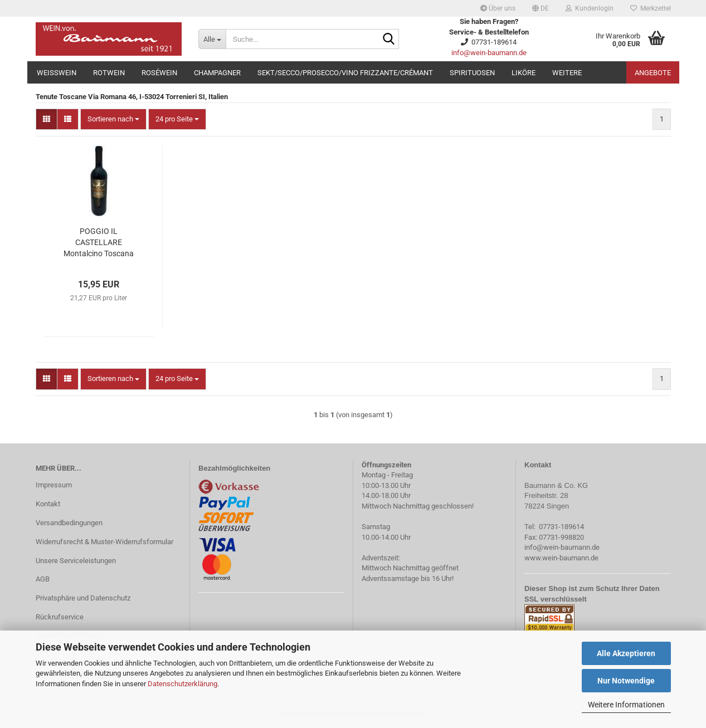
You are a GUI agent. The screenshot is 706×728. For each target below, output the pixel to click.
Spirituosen (472, 73)
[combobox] (113, 119)
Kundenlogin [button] (590, 8)
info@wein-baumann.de (489, 53)
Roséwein (159, 73)
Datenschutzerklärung (182, 684)
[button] (541, 8)
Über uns (498, 8)
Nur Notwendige (626, 681)
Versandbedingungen (69, 523)
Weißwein (57, 73)
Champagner (217, 73)
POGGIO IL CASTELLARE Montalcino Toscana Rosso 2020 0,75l (99, 243)
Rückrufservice (60, 617)
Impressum (54, 485)
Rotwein (109, 73)
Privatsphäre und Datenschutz (83, 598)
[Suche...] (212, 39)
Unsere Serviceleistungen (76, 561)
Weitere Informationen (626, 705)
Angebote (653, 73)
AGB (43, 579)
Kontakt (48, 504)
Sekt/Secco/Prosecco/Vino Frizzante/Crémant (345, 73)
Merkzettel (651, 8)
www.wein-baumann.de (561, 558)
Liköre (524, 73)
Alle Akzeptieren (626, 653)
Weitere (567, 73)
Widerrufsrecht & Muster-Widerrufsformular (104, 542)
